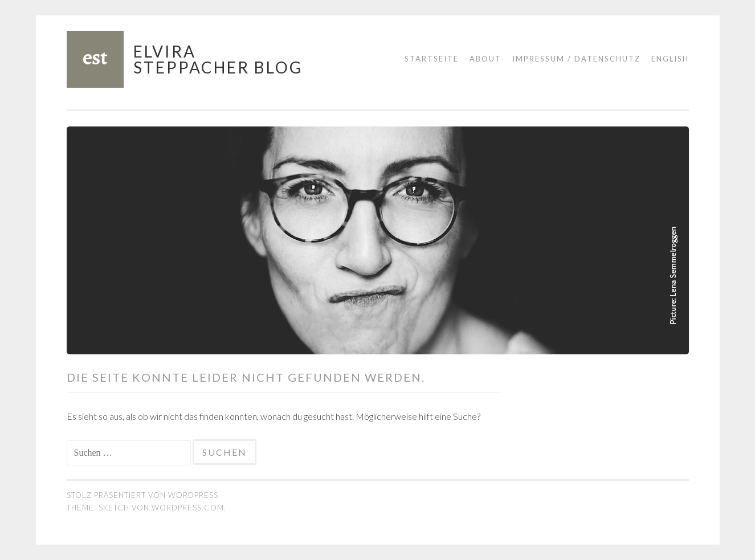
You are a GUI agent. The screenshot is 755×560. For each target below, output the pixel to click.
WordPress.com (188, 508)
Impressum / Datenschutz (576, 59)
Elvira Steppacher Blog (218, 59)
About (485, 59)
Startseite (432, 59)
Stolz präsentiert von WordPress (142, 495)
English (670, 59)
